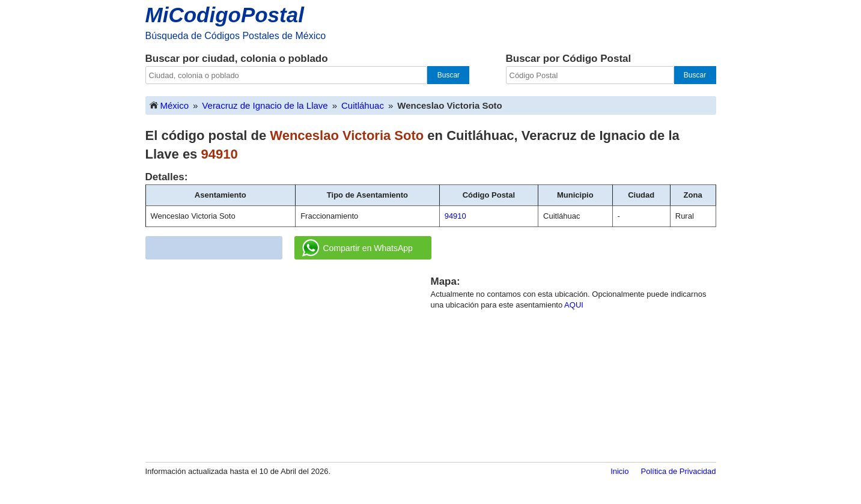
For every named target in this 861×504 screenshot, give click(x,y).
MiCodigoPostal (225, 15)
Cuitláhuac (363, 105)
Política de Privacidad (678, 471)
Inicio (619, 471)
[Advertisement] (288, 359)
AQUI (574, 305)
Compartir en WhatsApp (357, 248)
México (169, 105)
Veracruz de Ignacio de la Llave (265, 105)
